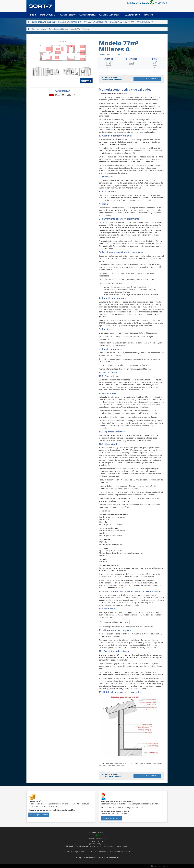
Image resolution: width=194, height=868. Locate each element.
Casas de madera (87, 15)
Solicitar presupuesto (147, 79)
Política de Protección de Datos (109, 858)
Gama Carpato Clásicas (43, 22)
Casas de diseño (68, 15)
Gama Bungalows (145, 22)
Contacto (149, 15)
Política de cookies (90, 858)
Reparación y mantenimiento (117, 801)
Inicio (33, 15)
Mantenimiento (132, 15)
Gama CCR (130, 22)
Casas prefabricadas (110, 15)
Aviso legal (78, 858)
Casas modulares (48, 15)
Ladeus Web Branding (161, 866)
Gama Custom (116, 22)
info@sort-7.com (123, 851)
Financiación (36, 801)
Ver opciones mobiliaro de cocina (114, 622)
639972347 (158, 3)
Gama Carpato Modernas (69, 22)
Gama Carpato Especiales (95, 22)
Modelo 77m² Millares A (65, 95)
